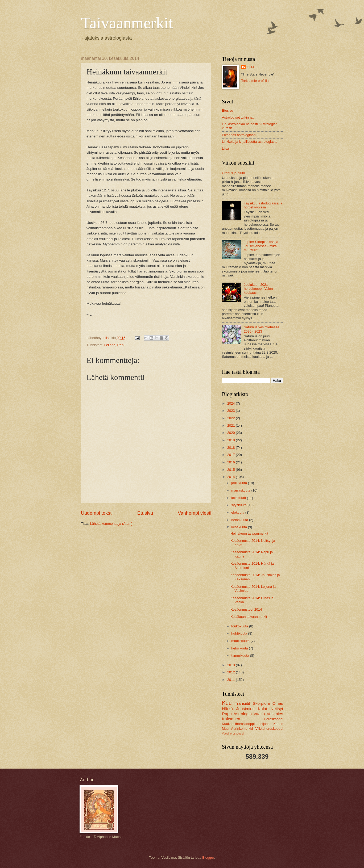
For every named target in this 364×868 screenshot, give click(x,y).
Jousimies (245, 709)
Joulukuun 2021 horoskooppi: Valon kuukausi (258, 289)
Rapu (121, 345)
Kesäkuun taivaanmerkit (249, 617)
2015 (231, 470)
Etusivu (145, 513)
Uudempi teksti (97, 513)
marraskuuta (241, 490)
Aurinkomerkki (242, 729)
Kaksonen (231, 719)
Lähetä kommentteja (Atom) (111, 524)
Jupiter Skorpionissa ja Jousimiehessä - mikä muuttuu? (261, 246)
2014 (231, 477)
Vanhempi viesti (195, 513)
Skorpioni (261, 703)
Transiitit (242, 703)
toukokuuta (240, 626)
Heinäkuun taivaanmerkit (249, 533)
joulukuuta (239, 483)
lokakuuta (239, 498)
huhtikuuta (240, 633)
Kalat (262, 709)
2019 (231, 440)
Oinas (278, 703)
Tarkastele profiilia (255, 81)
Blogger (208, 857)
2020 (231, 433)
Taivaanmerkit (127, 23)
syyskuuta (239, 505)
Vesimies (275, 714)
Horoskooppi (274, 719)
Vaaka (259, 714)
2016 (231, 462)
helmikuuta (240, 648)
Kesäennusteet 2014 (246, 609)
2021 (231, 425)
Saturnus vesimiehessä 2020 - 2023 (261, 329)
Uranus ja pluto (233, 173)
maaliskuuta (241, 641)
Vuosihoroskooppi (233, 734)
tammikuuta (241, 655)
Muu (225, 729)
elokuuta (238, 512)
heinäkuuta (240, 520)
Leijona (110, 345)
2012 (231, 672)
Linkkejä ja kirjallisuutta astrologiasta (250, 142)
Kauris (278, 724)
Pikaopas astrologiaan (239, 135)
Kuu (227, 703)
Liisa (251, 67)
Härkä (227, 709)
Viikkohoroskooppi (269, 729)
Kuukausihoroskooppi (238, 724)
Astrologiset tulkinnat (238, 117)
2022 (231, 418)
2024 (231, 403)
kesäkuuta (239, 527)
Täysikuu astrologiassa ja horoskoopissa (263, 205)
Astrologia (243, 714)
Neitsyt (277, 709)
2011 (231, 680)
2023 (231, 411)
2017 (231, 455)
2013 (231, 665)
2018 (231, 448)
